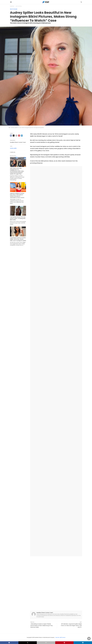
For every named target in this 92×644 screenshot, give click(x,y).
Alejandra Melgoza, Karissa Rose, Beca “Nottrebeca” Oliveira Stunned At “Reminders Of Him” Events (17, 195)
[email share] (16, 136)
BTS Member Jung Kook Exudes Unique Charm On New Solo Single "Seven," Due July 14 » (71, 626)
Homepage (12, 6)
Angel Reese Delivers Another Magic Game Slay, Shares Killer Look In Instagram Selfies (18, 239)
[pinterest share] (19, 136)
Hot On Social (19, 6)
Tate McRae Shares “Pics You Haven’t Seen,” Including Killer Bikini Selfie (18, 218)
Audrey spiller (13, 148)
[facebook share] (11, 136)
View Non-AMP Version (60, 637)
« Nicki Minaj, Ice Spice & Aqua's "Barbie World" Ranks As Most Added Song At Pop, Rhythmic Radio (42, 626)
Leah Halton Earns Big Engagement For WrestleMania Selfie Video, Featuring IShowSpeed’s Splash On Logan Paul (17, 171)
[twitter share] (14, 136)
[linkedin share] (22, 136)
